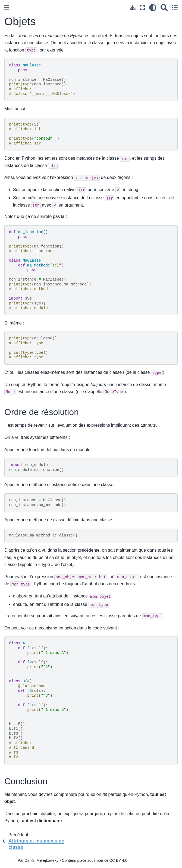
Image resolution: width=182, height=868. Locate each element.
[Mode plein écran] (142, 7)
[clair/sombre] (153, 7)
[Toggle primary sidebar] (7, 7)
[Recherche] (164, 7)
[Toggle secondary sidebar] (175, 7)
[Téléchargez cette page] (133, 7)
